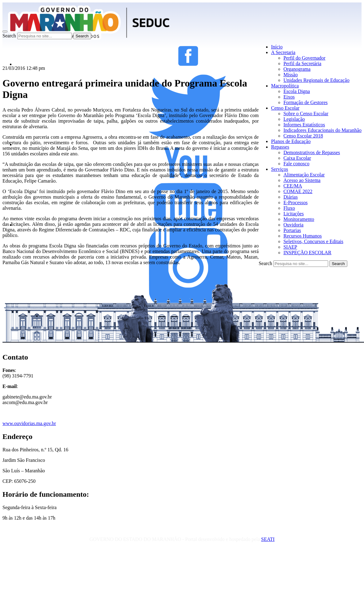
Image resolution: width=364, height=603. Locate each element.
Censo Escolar (285, 108)
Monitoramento (299, 219)
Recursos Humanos (303, 236)
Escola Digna (297, 91)
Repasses (280, 147)
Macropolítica (285, 86)
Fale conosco (296, 164)
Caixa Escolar (297, 158)
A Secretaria (283, 52)
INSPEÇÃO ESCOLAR (307, 253)
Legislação (294, 119)
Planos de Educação (291, 141)
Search (9, 36)
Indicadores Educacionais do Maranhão (322, 130)
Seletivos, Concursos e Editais (313, 241)
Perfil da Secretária (302, 63)
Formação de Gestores (305, 102)
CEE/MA (293, 186)
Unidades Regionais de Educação (316, 80)
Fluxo (289, 208)
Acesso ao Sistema (302, 180)
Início (277, 47)
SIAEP (290, 247)
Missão (290, 75)
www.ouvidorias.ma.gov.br (29, 423)
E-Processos (295, 202)
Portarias (292, 230)
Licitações (294, 214)
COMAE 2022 (298, 191)
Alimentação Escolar (304, 175)
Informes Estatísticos (304, 125)
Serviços (279, 169)
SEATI (268, 539)
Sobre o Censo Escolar (306, 114)
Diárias (290, 197)
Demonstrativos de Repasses (312, 152)
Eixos (289, 97)
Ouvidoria (293, 225)
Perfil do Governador (304, 58)
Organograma (297, 69)
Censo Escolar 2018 (303, 136)
